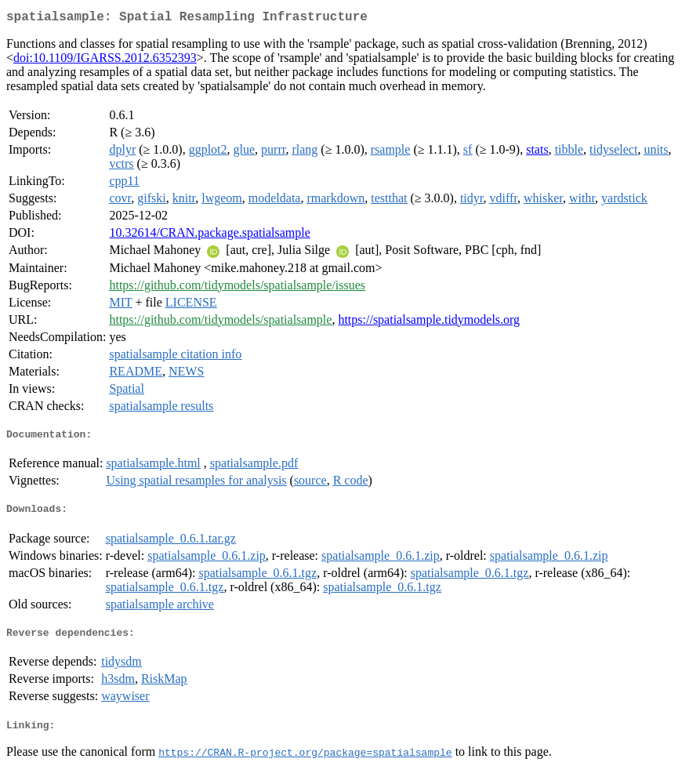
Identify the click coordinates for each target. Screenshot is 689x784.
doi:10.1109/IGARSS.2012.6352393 (105, 61)
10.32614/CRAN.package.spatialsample (209, 236)
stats (537, 152)
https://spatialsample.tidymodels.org (429, 323)
